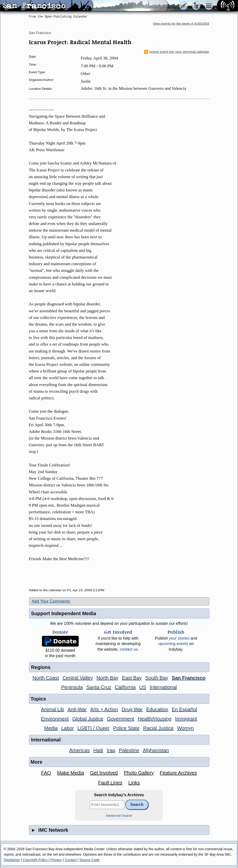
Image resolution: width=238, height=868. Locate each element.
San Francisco (40, 33)
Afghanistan (156, 750)
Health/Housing (155, 719)
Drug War (132, 709)
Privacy (56, 860)
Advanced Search (119, 816)
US (143, 687)
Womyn (185, 728)
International (163, 687)
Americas (79, 750)
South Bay (157, 678)
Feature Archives (178, 773)
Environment (55, 719)
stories (179, 638)
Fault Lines (110, 783)
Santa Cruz (99, 687)
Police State (126, 728)
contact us (129, 649)
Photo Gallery (139, 773)
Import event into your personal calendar (177, 52)
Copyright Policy (35, 860)
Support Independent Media (64, 613)
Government (121, 719)
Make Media (71, 773)
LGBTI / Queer (93, 728)
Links (134, 783)
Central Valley (78, 678)
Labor (68, 728)
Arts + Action (104, 709)
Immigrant (186, 719)
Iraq (111, 750)
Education (157, 709)
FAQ (46, 773)
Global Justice (88, 719)
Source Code (89, 860)
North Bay (107, 678)
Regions (41, 667)
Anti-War (77, 709)
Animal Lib (53, 709)
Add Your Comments (51, 601)
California (125, 687)
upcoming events (173, 644)
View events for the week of (181, 24)
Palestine (129, 750)
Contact (71, 860)
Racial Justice (158, 728)
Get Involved (104, 773)
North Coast (46, 678)
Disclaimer (12, 860)
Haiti (98, 750)
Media (51, 728)
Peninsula (72, 687)
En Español (184, 709)
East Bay (132, 678)
